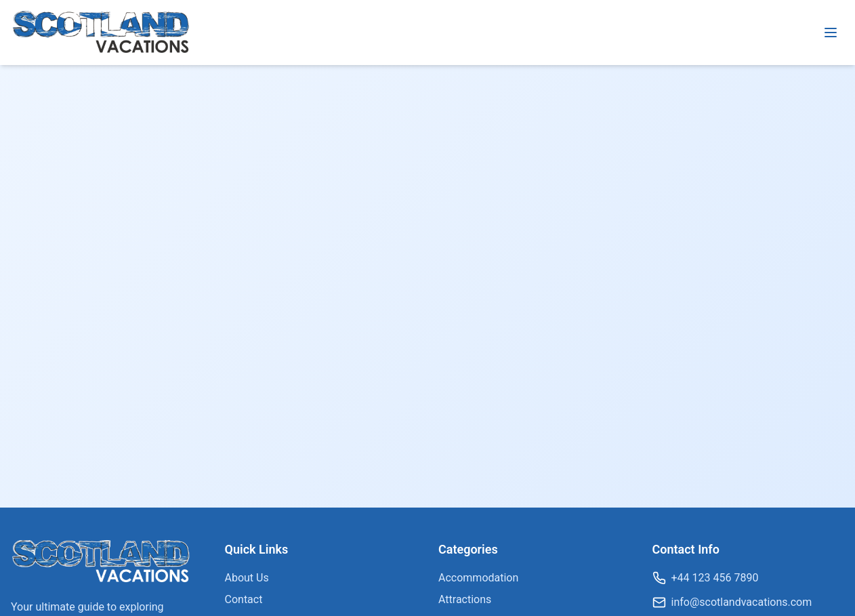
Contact (244, 599)
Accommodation (478, 578)
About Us (247, 578)
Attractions (465, 599)
